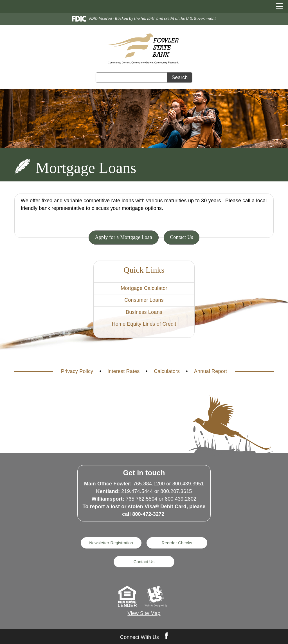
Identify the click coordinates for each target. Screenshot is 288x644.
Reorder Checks (177, 543)
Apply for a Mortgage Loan (124, 237)
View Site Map (144, 613)
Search (180, 77)
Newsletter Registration (111, 543)
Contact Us (181, 237)
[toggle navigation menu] (277, 6)
